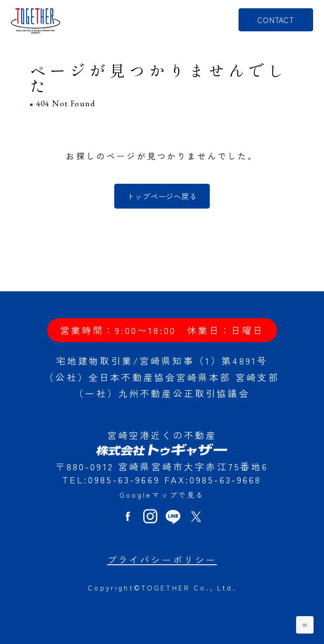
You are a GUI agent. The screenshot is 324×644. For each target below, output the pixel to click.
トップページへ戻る (162, 196)
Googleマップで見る (162, 495)
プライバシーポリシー (162, 560)
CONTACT (276, 20)
